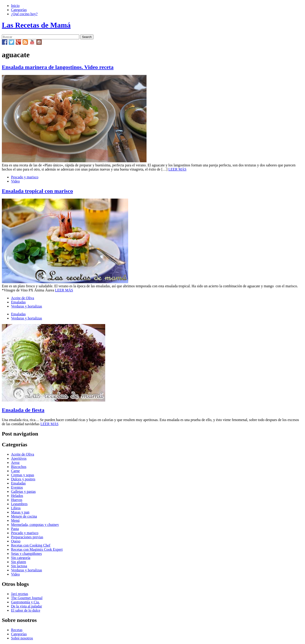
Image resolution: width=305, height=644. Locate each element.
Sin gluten (18, 562)
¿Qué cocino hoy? (24, 14)
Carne (15, 471)
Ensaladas (18, 302)
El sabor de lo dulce (26, 610)
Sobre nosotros (22, 638)
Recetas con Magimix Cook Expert (37, 549)
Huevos (17, 500)
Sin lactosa (19, 566)
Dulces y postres (23, 479)
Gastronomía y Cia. (25, 602)
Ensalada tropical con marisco (37, 191)
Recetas (17, 630)
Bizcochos (19, 467)
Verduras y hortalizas (27, 306)
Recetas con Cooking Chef (31, 545)
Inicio (15, 6)
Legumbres (19, 504)
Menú (15, 520)
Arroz (15, 463)
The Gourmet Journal (27, 598)
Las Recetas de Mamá (36, 25)
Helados (17, 496)
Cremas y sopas (23, 475)
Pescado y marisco (25, 177)
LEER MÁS (177, 169)
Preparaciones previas (27, 537)
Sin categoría (21, 558)
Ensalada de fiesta (23, 410)
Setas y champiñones (26, 554)
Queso (16, 541)
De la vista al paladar (27, 606)
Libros (16, 508)
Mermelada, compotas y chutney (35, 525)
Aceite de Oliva (23, 298)
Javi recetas (20, 594)
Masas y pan (20, 512)
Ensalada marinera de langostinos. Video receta (58, 67)
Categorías (19, 10)
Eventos (17, 487)
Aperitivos (19, 458)
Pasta (15, 529)
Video (15, 181)
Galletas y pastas (23, 492)
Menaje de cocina (24, 516)
